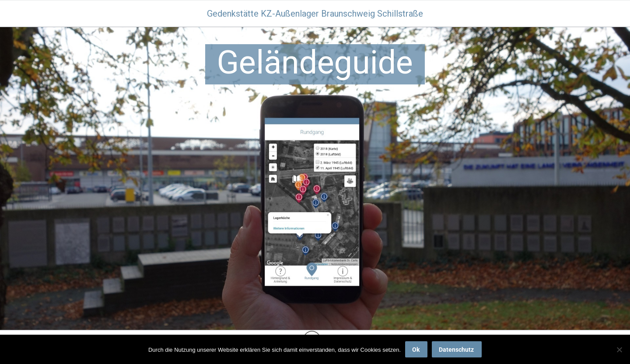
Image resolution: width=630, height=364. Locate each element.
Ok (416, 350)
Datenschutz (456, 350)
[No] (619, 350)
